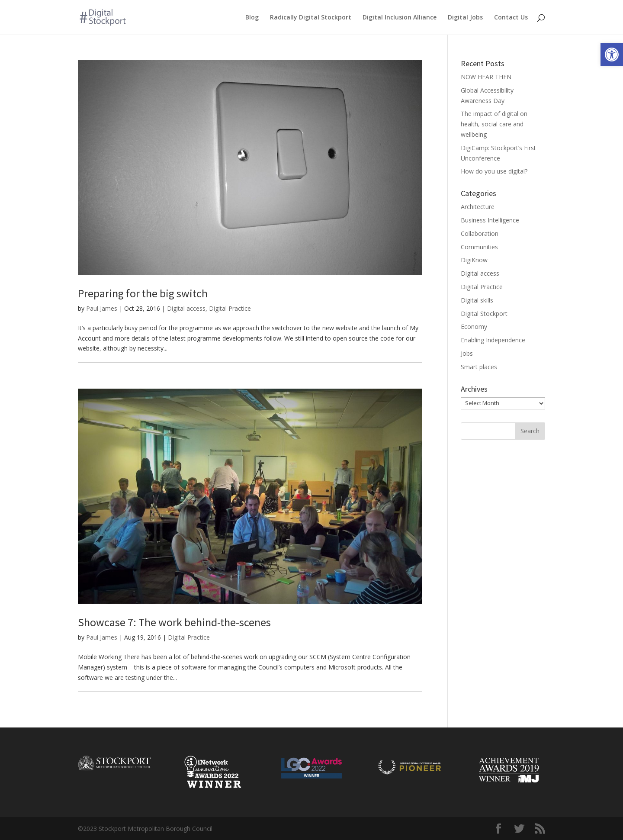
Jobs (467, 353)
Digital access (186, 308)
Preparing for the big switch (143, 293)
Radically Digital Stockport (311, 18)
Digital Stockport (484, 314)
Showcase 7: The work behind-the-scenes (174, 622)
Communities (479, 247)
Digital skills (477, 300)
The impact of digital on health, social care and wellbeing (494, 124)
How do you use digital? (494, 171)
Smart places (479, 367)
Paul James (102, 308)
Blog (252, 18)
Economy (474, 327)
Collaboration (480, 233)
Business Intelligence (490, 220)
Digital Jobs (465, 18)
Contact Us (511, 18)
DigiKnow (474, 260)
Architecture (478, 207)
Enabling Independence (493, 340)
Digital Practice (230, 308)
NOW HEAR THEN (486, 77)
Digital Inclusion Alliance (400, 18)
